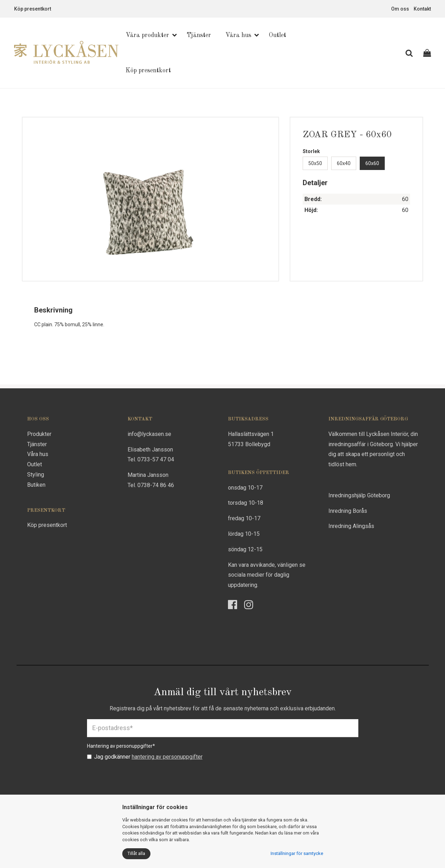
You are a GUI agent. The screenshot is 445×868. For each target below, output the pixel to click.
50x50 (315, 163)
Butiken (36, 485)
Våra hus (238, 35)
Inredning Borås (348, 511)
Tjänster (199, 35)
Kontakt (422, 9)
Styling (36, 475)
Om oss (400, 9)
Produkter (39, 434)
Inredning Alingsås (351, 526)
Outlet (277, 35)
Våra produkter (147, 35)
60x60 (372, 163)
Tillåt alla (136, 853)
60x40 (344, 163)
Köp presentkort (33, 9)
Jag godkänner (145, 757)
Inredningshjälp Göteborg (359, 495)
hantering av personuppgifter (167, 757)
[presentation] (141, 778)
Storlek (311, 151)
